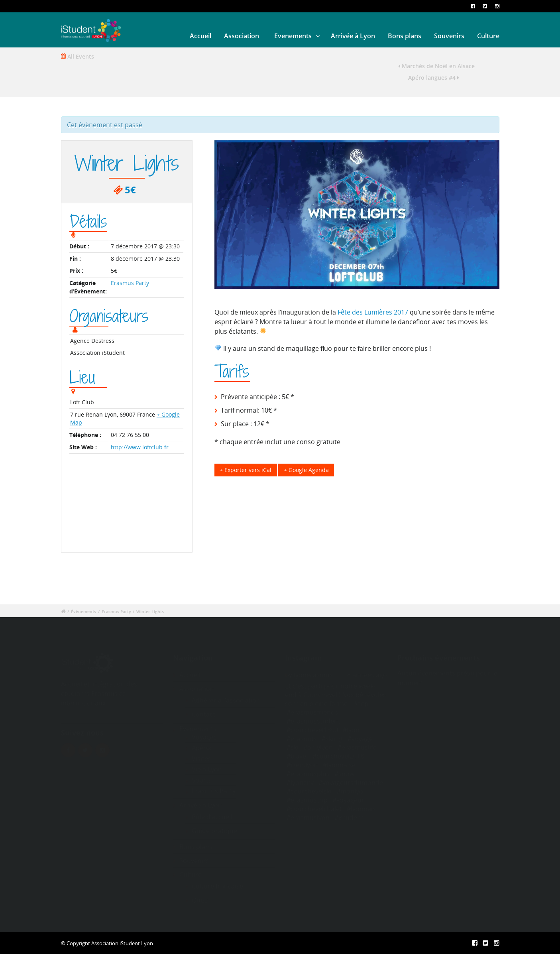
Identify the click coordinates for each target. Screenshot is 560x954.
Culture (488, 36)
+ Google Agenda (306, 470)
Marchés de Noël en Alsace (436, 66)
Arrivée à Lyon (353, 36)
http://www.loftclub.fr (140, 447)
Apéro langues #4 (434, 78)
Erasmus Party (130, 283)
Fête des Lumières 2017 (373, 312)
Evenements (293, 36)
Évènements (84, 612)
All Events (78, 56)
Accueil (200, 36)
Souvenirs (449, 36)
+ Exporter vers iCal (246, 470)
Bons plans (405, 36)
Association (242, 36)
